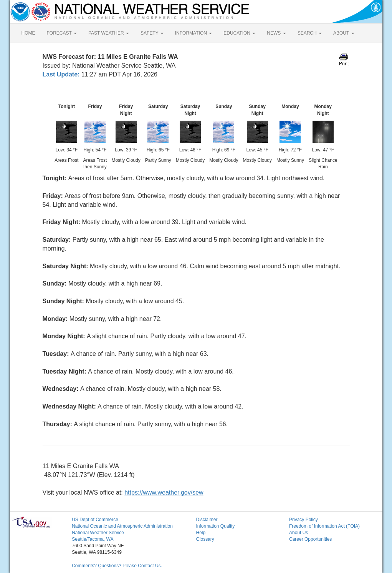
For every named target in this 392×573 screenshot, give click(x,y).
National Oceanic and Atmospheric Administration (122, 526)
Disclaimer (207, 520)
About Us (299, 533)
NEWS (276, 33)
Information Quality (215, 526)
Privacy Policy (304, 520)
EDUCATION (239, 33)
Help (201, 533)
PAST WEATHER (109, 33)
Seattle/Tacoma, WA (93, 539)
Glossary (205, 539)
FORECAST (62, 33)
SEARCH (310, 33)
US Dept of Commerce (95, 520)
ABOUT (344, 33)
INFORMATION (194, 33)
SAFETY (152, 33)
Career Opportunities (310, 539)
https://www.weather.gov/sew (164, 492)
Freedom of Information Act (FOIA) (324, 526)
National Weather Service (98, 533)
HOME (28, 33)
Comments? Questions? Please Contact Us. (117, 566)
